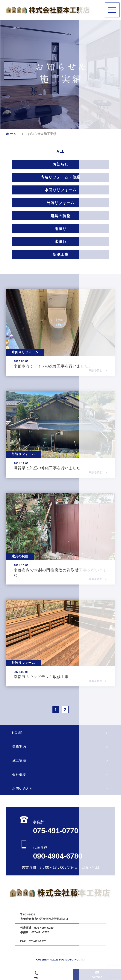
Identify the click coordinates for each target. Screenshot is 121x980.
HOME (17, 733)
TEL (36, 975)
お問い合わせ (23, 789)
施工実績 (19, 761)
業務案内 (19, 747)
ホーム (13, 134)
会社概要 (19, 775)
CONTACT (97, 975)
